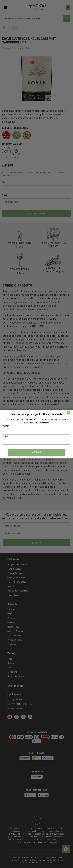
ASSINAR (36, 452)
